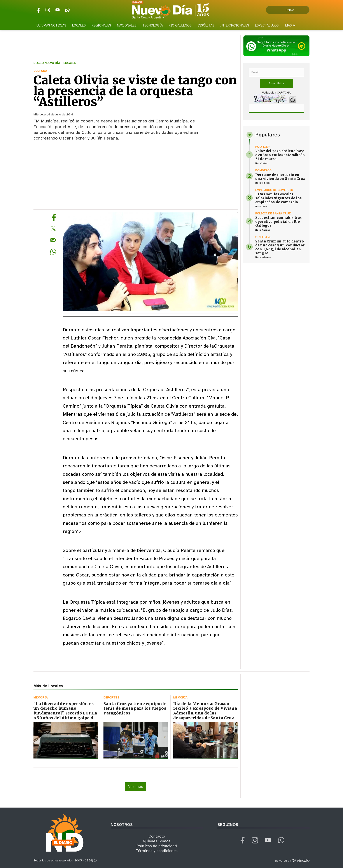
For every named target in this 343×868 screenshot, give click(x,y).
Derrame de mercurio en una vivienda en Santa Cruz (280, 177)
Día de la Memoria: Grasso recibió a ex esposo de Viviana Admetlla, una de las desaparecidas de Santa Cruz (205, 711)
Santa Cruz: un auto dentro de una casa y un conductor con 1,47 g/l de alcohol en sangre (280, 247)
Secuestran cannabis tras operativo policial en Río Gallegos (279, 222)
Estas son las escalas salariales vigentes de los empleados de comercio (278, 198)
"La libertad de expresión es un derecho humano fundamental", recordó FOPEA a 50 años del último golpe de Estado (65, 713)
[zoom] (150, 262)
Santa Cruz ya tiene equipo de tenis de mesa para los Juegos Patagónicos (135, 708)
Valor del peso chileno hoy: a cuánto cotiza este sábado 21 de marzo (280, 155)
